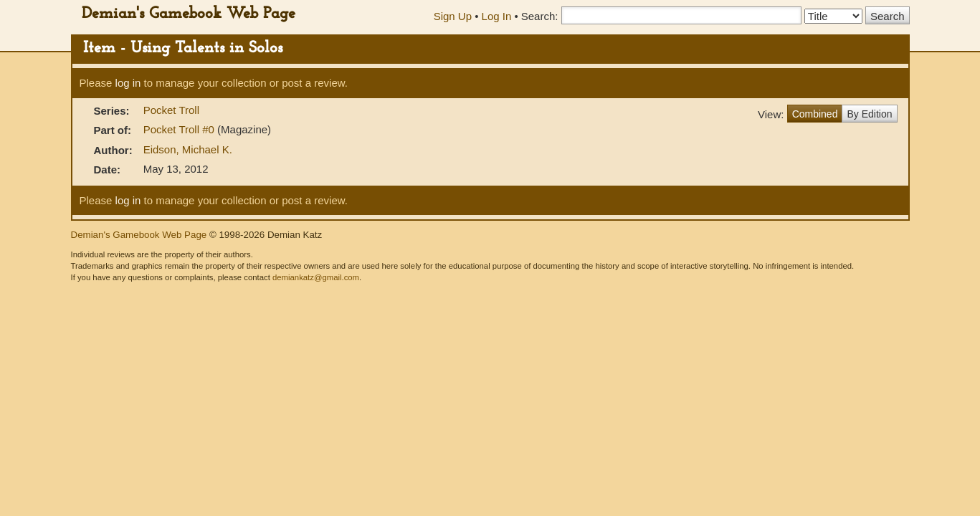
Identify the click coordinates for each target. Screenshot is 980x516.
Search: (540, 16)
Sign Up (453, 16)
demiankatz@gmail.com (316, 277)
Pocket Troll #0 (180, 129)
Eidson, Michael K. (188, 149)
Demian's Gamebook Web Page (189, 14)
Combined (815, 114)
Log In (497, 16)
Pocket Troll (171, 110)
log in (128, 83)
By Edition (869, 114)
